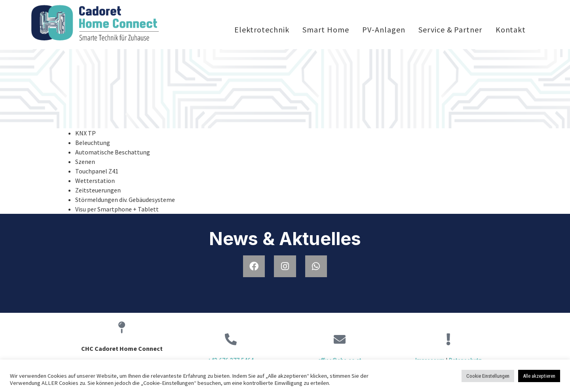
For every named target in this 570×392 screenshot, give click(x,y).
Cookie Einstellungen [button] (488, 376)
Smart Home (326, 29)
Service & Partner (450, 29)
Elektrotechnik (262, 29)
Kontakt (511, 29)
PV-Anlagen (384, 29)
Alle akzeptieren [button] (539, 376)
